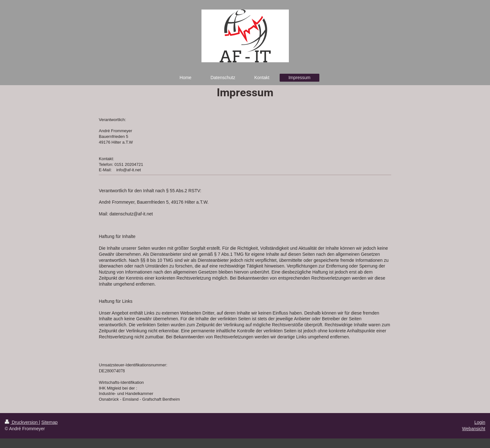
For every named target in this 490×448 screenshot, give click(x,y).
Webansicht (474, 429)
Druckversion (22, 422)
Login (480, 422)
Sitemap (49, 422)
